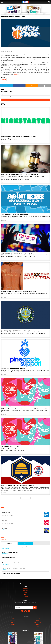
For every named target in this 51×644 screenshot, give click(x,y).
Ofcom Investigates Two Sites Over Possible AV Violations (17, 253)
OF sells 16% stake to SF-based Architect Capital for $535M (16, 547)
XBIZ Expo (38, 624)
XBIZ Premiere (13, 624)
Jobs (25, 543)
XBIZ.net (3, 539)
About (26, 594)
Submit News (26, 588)
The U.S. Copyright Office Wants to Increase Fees (14, 568)
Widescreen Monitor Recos (9, 558)
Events (3, 508)
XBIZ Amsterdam (6, 512)
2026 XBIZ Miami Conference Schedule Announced (15, 447)
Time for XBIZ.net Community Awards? (11, 573)
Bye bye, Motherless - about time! (10, 552)
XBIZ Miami (38, 620)
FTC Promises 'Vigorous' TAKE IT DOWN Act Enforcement (16, 330)
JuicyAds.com (17, 74)
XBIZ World (13, 622)
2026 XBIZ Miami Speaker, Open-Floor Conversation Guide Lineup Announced (22, 407)
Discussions (9, 543)
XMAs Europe (5, 528)
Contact (26, 592)
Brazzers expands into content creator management (14, 563)
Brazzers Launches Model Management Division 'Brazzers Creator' (19, 292)
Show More (25, 498)
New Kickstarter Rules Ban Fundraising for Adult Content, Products (19, 136)
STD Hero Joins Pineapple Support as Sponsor (13, 369)
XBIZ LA (38, 618)
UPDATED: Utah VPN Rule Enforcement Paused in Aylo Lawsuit (18, 485)
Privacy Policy (25, 596)
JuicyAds (4, 80)
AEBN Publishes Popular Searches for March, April (15, 215)
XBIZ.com (13, 618)
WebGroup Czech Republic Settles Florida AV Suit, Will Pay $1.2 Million (20, 175)
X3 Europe (4, 520)
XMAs (38, 626)
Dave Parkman (4, 50)
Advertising (25, 590)
